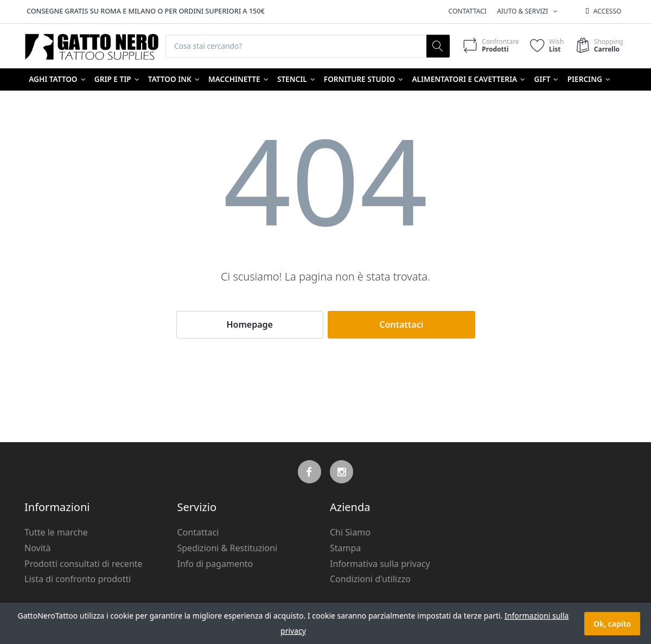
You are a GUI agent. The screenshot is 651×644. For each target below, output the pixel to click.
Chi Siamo (350, 533)
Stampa (345, 548)
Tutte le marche (56, 533)
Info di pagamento (215, 564)
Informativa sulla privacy (380, 564)
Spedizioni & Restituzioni (228, 548)
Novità (38, 548)
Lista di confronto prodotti (78, 579)
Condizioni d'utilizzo (370, 579)
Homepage (250, 325)
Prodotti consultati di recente (84, 564)
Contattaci (468, 11)
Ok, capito (612, 624)
